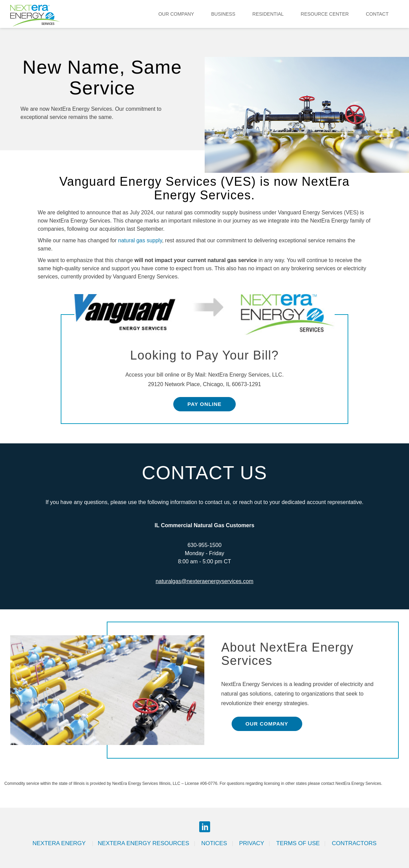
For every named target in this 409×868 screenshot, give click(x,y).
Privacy (252, 843)
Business (223, 14)
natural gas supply (140, 240)
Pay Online (204, 404)
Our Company (176, 14)
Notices (214, 843)
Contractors (354, 843)
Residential (268, 14)
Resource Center (325, 14)
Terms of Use (298, 843)
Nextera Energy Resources (144, 843)
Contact (377, 14)
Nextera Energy (60, 843)
